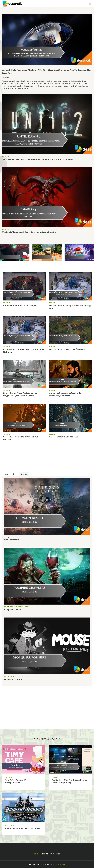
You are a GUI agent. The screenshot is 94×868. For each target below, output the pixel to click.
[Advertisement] (47, 459)
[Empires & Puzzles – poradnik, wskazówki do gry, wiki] (79, 252)
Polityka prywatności (51, 854)
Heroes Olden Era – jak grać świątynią (67, 349)
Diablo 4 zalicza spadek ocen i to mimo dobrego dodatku (29, 232)
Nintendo (12, 607)
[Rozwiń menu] (90, 4)
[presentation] (47, 39)
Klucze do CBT (10, 826)
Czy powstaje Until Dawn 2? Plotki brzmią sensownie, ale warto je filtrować (38, 159)
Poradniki (6, 303)
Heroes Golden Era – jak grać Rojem (20, 306)
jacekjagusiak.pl (60, 864)
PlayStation (13, 537)
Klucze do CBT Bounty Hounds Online (23, 828)
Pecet (6, 537)
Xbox (20, 537)
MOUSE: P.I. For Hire (13, 679)
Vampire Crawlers (12, 610)
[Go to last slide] (2, 252)
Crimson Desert (11, 540)
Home (36, 854)
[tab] (6, 474)
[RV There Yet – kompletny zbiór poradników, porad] (47, 252)
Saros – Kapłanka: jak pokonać (64, 437)
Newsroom (5, 67)
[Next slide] (92, 252)
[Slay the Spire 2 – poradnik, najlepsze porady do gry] (15, 252)
